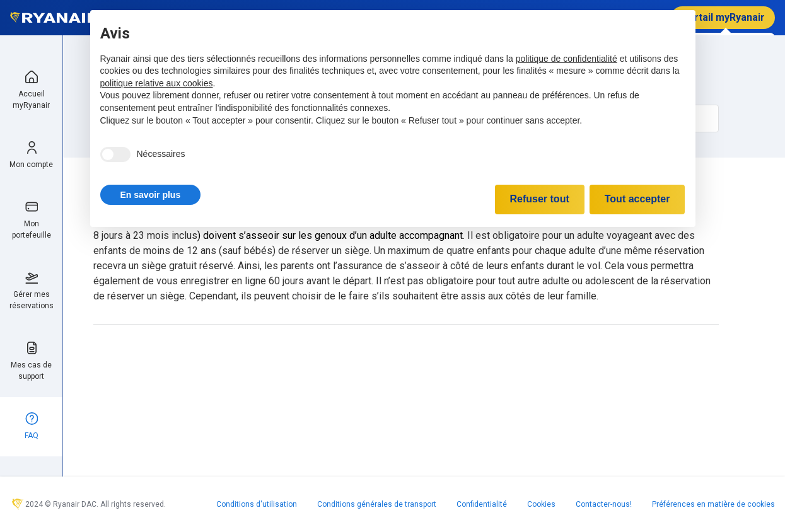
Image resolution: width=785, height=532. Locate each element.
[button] (151, 195)
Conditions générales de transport (377, 504)
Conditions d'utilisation (257, 504)
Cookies (541, 504)
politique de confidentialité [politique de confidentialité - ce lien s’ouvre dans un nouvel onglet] (567, 59)
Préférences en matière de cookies (713, 504)
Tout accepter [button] (637, 199)
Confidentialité (482, 504)
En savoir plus (151, 195)
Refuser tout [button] (540, 199)
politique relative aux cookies (157, 83)
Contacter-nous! (604, 504)
